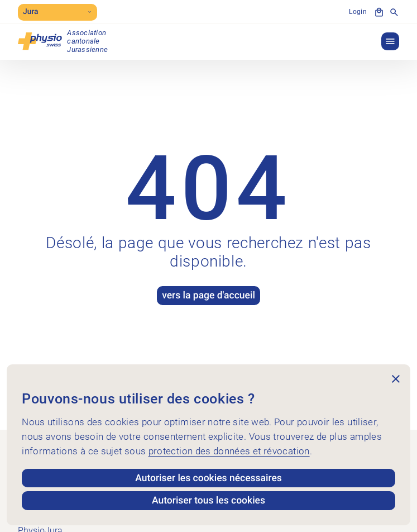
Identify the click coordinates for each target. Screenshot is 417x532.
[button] (390, 41)
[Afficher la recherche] (394, 12)
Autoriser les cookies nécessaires (208, 478)
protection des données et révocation (229, 451)
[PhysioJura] (63, 41)
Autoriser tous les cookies (208, 501)
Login (358, 12)
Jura (57, 12)
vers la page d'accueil (208, 296)
